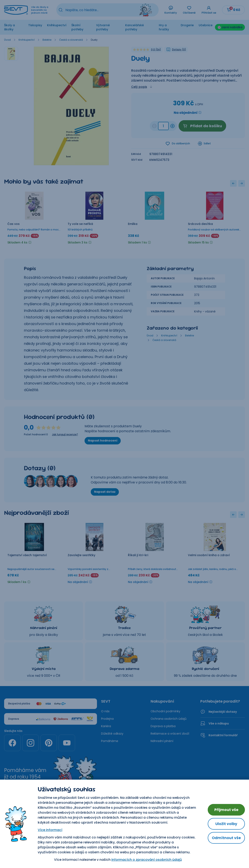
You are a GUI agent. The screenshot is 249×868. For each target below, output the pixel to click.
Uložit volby (226, 824)
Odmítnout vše (226, 838)
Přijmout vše (226, 810)
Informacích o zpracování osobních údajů (146, 860)
